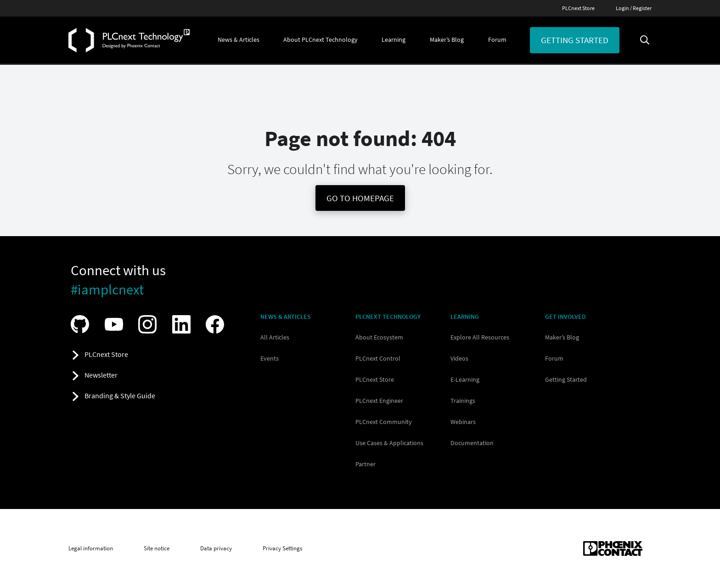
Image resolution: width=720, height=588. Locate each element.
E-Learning (465, 379)
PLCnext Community (384, 422)
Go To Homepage (360, 198)
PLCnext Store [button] (106, 354)
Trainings (463, 401)
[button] (239, 40)
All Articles (275, 337)
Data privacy (216, 548)
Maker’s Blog (562, 337)
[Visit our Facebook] (217, 324)
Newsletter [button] (101, 375)
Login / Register (634, 8)
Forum (554, 358)
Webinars (463, 422)
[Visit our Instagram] (150, 324)
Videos (459, 358)
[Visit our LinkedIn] (184, 324)
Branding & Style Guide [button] (120, 396)
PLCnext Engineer (379, 401)
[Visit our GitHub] (82, 324)
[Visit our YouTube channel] (116, 324)
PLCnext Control (378, 358)
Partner (366, 464)
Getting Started (566, 379)
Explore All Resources (480, 337)
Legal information (91, 548)
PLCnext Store (578, 8)
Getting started (575, 40)
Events (270, 358)
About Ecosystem (379, 337)
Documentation (472, 443)
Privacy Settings (282, 548)
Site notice (157, 548)
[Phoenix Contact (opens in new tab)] (613, 548)
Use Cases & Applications (389, 443)
